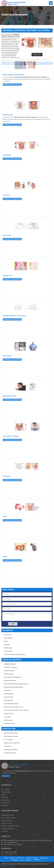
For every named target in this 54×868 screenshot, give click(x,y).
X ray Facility (8, 746)
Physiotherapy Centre (10, 753)
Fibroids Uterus (8, 720)
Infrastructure (44, 858)
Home (6, 858)
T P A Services (8, 651)
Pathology (7, 645)
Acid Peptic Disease (10, 723)
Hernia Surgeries (9, 694)
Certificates (15, 860)
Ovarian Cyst (8, 690)
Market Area (37, 860)
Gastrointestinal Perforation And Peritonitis (16, 684)
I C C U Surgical (8, 740)
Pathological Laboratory (11, 750)
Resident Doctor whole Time (12, 743)
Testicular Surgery (9, 671)
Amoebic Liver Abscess (11, 667)
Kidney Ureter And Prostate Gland (13, 687)
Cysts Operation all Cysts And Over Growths (16, 710)
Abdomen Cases (9, 674)
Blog (22, 860)
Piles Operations (9, 700)
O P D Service (8, 635)
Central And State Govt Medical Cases (15, 654)
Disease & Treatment (32, 858)
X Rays (6, 641)
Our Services (21, 858)
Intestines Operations (10, 681)
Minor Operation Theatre (11, 736)
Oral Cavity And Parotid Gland (12, 677)
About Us (12, 858)
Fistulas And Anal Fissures (11, 704)
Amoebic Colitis (8, 697)
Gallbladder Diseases (10, 664)
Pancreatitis (7, 717)
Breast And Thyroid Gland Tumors (14, 707)
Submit (13, 624)
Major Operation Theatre (11, 733)
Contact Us (28, 860)
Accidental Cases (9, 714)
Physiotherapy (8, 648)
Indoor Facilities (8, 638)
